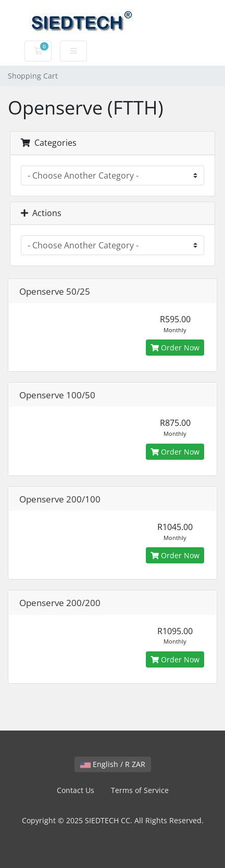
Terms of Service (140, 790)
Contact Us (76, 790)
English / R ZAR (113, 764)
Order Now (175, 348)
